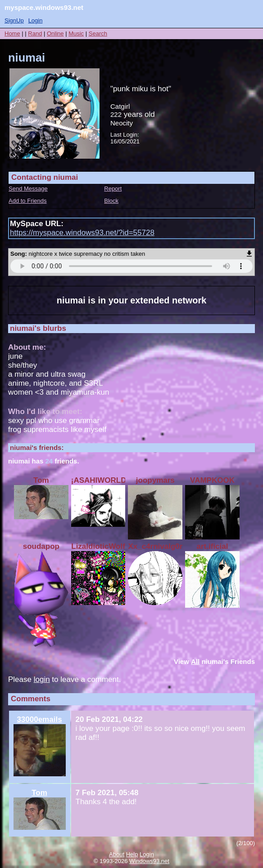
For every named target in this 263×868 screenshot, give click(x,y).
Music (76, 33)
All (195, 661)
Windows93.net (149, 861)
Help (132, 854)
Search (98, 33)
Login (36, 20)
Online (55, 33)
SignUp (14, 20)
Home (12, 33)
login (42, 679)
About (117, 854)
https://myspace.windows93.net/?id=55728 (82, 233)
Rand (35, 33)
